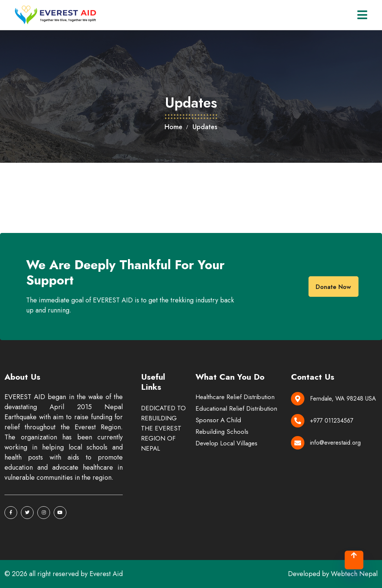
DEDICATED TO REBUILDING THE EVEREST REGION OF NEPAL (163, 428)
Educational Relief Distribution (236, 408)
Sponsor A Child (218, 420)
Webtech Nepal (354, 574)
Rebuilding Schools (222, 432)
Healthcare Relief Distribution (235, 397)
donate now (333, 287)
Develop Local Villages (226, 443)
